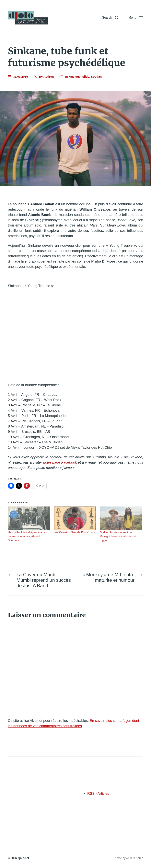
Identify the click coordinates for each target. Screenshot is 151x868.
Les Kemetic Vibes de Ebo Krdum (74, 532)
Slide (86, 77)
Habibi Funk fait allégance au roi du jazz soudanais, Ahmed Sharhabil (28, 536)
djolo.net (23, 858)
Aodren (49, 77)
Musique (75, 77)
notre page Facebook (60, 462)
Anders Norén (135, 858)
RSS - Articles (98, 794)
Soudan (96, 77)
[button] (110, 18)
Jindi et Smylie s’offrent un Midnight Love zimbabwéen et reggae (118, 536)
